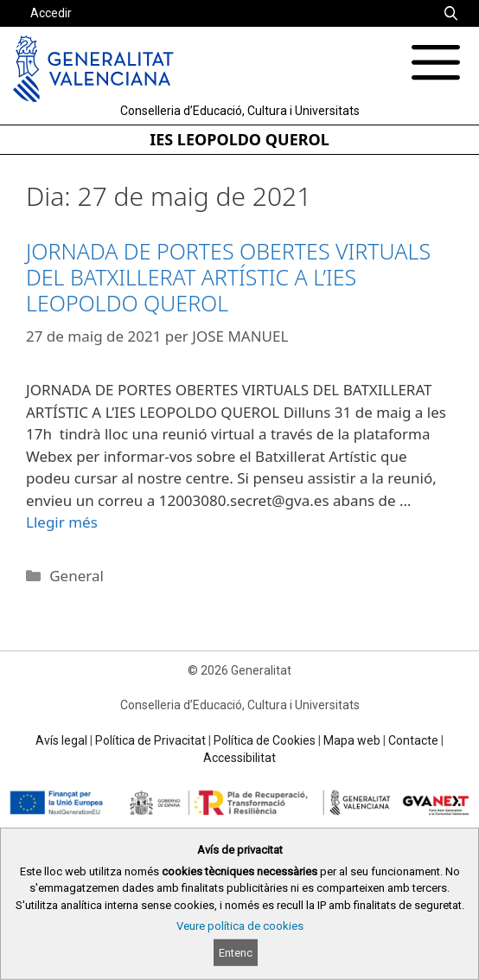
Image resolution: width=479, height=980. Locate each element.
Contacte (413, 740)
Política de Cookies (265, 740)
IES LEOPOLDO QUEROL (239, 139)
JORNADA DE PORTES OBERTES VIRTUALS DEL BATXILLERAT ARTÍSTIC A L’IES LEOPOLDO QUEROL (228, 277)
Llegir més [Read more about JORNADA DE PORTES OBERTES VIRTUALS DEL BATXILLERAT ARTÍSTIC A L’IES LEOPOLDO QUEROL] (62, 522)
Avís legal (61, 740)
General (77, 576)
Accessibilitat (239, 758)
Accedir (51, 13)
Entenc (236, 953)
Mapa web (352, 740)
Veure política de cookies (240, 926)
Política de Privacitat (150, 740)
